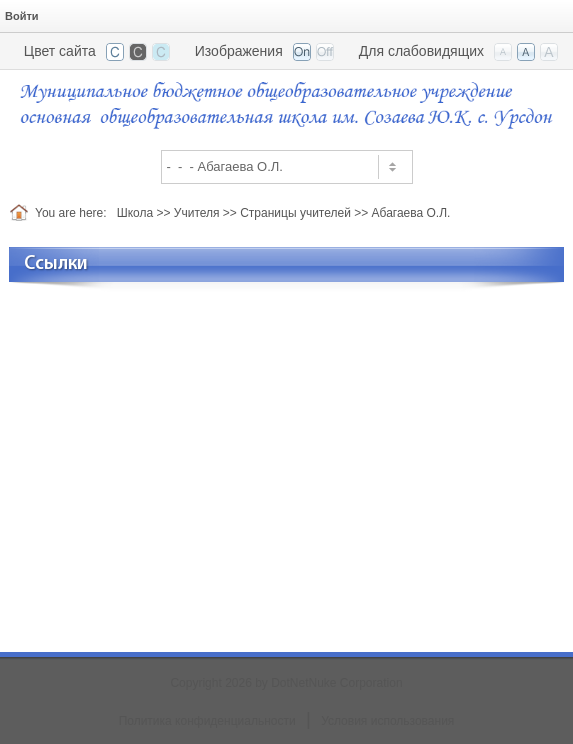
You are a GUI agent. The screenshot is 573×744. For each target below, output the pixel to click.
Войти (22, 16)
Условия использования (387, 721)
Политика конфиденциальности (207, 721)
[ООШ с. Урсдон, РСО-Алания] (286, 103)
